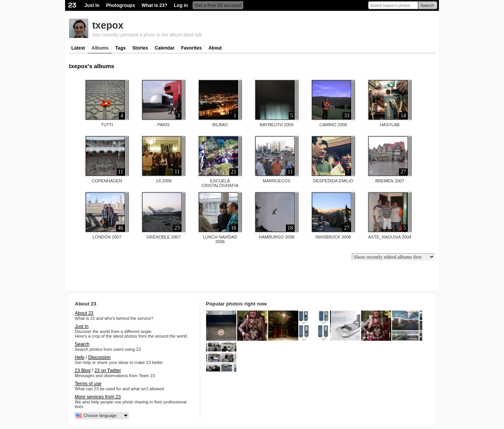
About (215, 48)
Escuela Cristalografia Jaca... (220, 185)
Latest (78, 48)
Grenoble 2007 (164, 237)
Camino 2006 (333, 125)
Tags (120, 48)
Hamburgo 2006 (277, 237)
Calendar (164, 48)
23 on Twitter (108, 371)
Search (427, 5)
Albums (100, 48)
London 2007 (107, 237)
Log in (181, 5)
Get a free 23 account (218, 5)
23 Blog (83, 371)
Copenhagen (107, 181)
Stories (140, 48)
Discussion (100, 357)
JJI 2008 (163, 181)
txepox (108, 25)
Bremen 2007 (390, 181)
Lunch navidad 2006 (220, 239)
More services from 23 (98, 397)
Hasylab (390, 125)
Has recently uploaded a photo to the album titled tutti (147, 35)
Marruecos (277, 181)
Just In (92, 5)
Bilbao (220, 125)
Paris (163, 125)
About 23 (84, 313)
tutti (107, 125)
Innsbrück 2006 (333, 237)
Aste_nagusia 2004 (390, 237)
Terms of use (88, 384)
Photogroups (121, 5)
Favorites (192, 48)
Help (80, 357)
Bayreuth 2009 (277, 125)
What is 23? (154, 5)
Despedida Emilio (333, 181)
